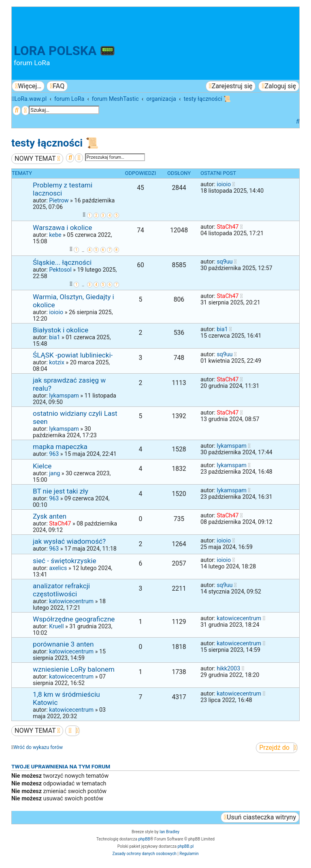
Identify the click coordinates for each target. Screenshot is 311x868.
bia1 (54, 337)
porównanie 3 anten (63, 644)
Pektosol (60, 270)
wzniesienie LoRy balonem (74, 669)
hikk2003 (228, 668)
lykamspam (64, 396)
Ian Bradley (169, 832)
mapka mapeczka (60, 447)
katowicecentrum (71, 601)
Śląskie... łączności (62, 262)
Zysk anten (50, 516)
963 (54, 454)
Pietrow (59, 200)
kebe (55, 235)
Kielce (42, 466)
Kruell (56, 626)
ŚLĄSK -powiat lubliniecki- (73, 355)
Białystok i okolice (61, 330)
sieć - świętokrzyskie (65, 561)
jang (54, 473)
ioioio (224, 184)
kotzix (57, 362)
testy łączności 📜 (55, 143)
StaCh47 (228, 227)
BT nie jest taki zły (61, 491)
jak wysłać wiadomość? (69, 541)
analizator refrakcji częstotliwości (61, 590)
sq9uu (225, 262)
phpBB (144, 839)
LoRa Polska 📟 (65, 51)
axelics (58, 568)
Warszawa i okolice (62, 228)
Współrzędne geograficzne (74, 619)
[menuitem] (57, 86)
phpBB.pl (185, 846)
